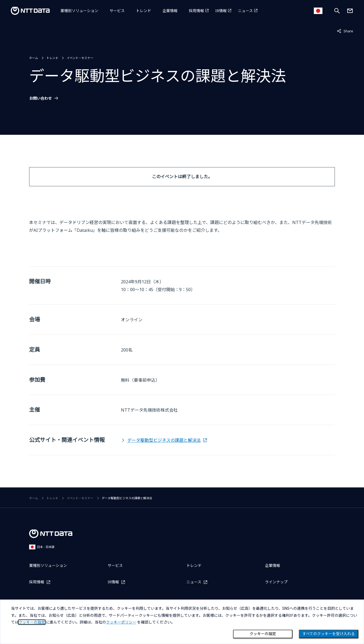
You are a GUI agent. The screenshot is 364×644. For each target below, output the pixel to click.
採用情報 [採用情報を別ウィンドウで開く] (196, 11)
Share (345, 31)
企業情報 (170, 11)
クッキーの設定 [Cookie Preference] (263, 634)
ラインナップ (276, 582)
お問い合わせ (40, 98)
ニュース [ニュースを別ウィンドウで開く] (245, 11)
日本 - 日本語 (42, 547)
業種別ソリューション (79, 11)
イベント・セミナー (80, 58)
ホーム (34, 58)
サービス (117, 11)
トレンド (144, 11)
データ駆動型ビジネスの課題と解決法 (164, 440)
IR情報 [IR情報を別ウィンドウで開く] (221, 11)
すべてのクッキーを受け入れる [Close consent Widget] (329, 634)
